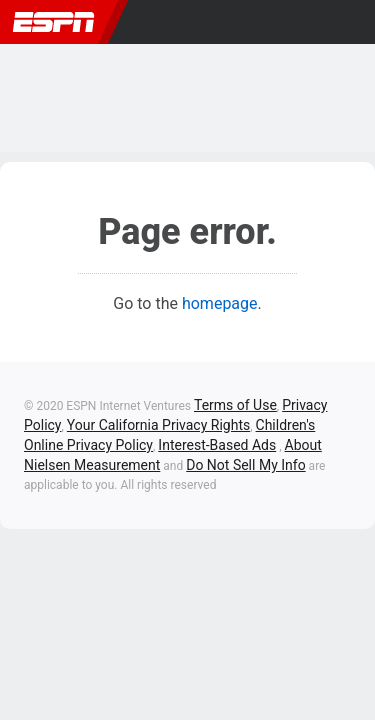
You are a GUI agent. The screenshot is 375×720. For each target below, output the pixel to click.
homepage (220, 303)
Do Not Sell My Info (245, 465)
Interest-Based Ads (217, 445)
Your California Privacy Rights (158, 425)
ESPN (54, 22)
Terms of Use (235, 405)
